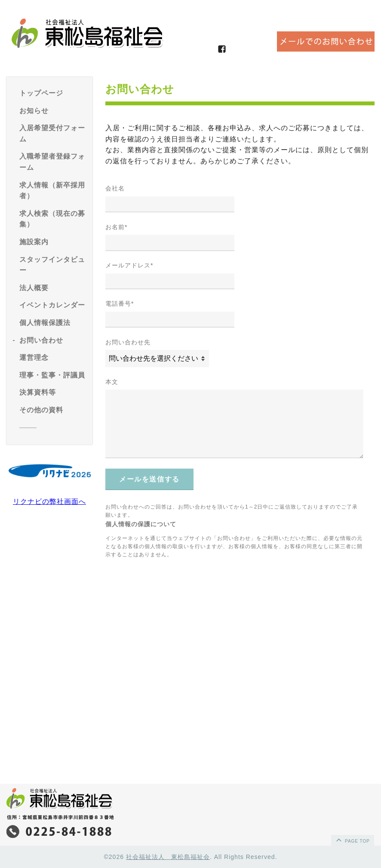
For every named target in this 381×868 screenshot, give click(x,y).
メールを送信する (149, 479)
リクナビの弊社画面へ (49, 501)
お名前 (116, 227)
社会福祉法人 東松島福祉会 (168, 857)
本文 (112, 382)
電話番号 (120, 304)
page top (352, 840)
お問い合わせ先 (128, 342)
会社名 (115, 188)
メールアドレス (129, 265)
